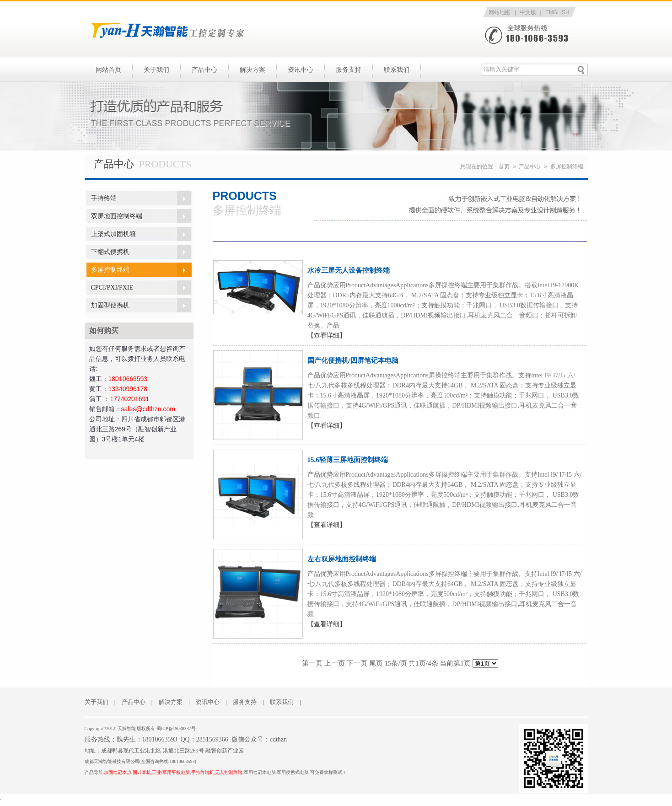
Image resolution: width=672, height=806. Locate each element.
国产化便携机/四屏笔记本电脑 (353, 360)
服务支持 (349, 70)
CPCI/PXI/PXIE (112, 287)
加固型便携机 (110, 305)
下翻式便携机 (110, 252)
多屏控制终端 (567, 167)
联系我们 (397, 70)
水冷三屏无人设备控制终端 (349, 270)
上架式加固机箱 (113, 234)
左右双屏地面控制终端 (342, 559)
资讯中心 (301, 70)
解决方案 (253, 70)
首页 (504, 167)
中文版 (528, 12)
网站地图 (500, 12)
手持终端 (104, 198)
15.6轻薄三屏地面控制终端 (348, 460)
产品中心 (204, 70)
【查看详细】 (327, 336)
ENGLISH (557, 12)
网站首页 (108, 70)
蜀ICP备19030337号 (176, 728)
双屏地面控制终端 (117, 216)
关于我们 (156, 70)
